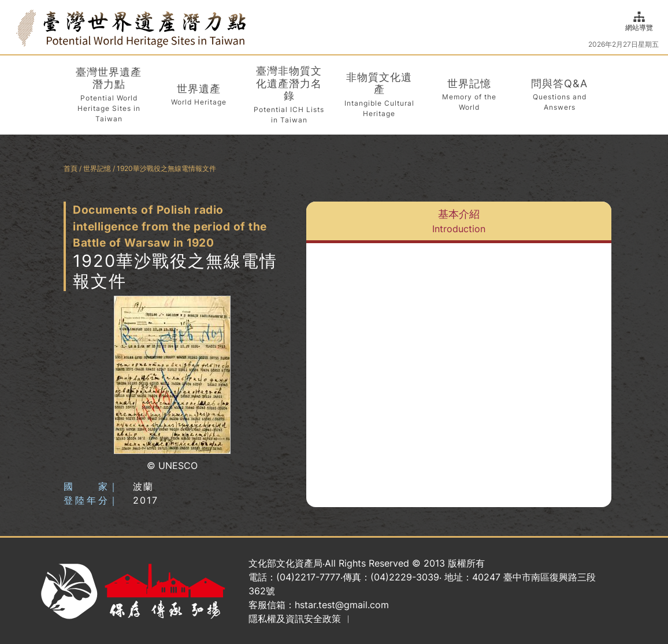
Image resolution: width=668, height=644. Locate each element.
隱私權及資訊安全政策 (295, 619)
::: (13, 27)
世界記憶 (97, 168)
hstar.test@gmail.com (342, 605)
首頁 (70, 168)
